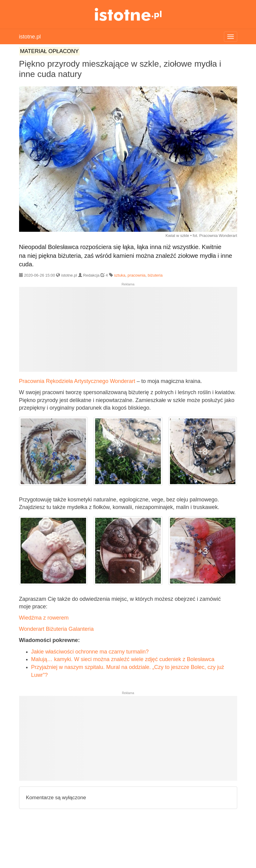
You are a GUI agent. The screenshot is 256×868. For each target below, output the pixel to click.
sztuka (120, 275)
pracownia (136, 275)
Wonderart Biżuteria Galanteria (57, 629)
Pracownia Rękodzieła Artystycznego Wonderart (77, 381)
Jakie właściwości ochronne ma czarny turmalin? (90, 652)
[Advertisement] (128, 332)
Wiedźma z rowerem (44, 618)
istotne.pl (128, 14)
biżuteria (155, 275)
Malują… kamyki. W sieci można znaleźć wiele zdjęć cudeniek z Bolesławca (123, 659)
